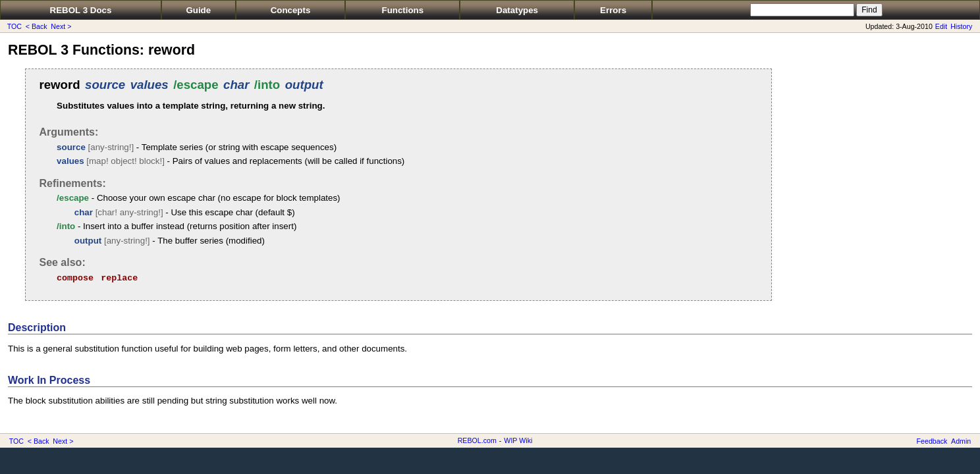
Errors (613, 10)
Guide (198, 10)
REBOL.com (477, 440)
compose (75, 278)
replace (119, 278)
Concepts (291, 10)
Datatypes (517, 10)
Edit (941, 26)
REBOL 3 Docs (81, 10)
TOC (14, 26)
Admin (961, 441)
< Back (37, 26)
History (961, 26)
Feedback (932, 441)
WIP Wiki (518, 440)
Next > (61, 26)
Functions (403, 10)
